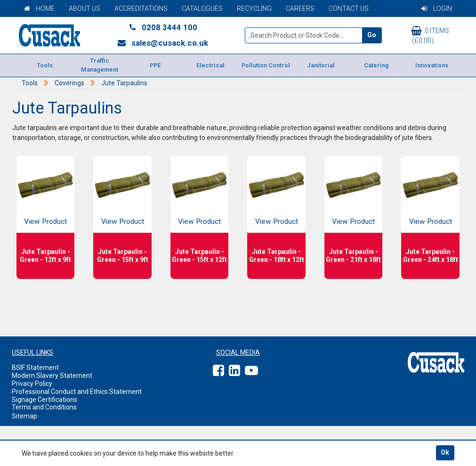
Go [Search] (372, 35)
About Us (85, 8)
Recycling (254, 8)
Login (437, 8)
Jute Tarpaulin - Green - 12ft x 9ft (45, 256)
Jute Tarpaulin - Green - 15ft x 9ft (123, 256)
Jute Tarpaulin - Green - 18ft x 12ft (277, 256)
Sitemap (24, 416)
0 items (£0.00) (430, 35)
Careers (300, 8)
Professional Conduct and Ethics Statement (77, 392)
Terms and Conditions (44, 407)
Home (39, 8)
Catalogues (202, 8)
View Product (45, 221)
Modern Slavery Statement (52, 376)
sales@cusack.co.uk (163, 43)
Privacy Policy (32, 384)
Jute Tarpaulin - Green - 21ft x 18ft (353, 256)
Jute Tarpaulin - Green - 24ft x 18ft (431, 256)
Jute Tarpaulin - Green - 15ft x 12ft (199, 256)
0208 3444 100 (162, 27)
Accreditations (141, 8)
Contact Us (349, 8)
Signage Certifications (44, 400)
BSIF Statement (35, 368)
